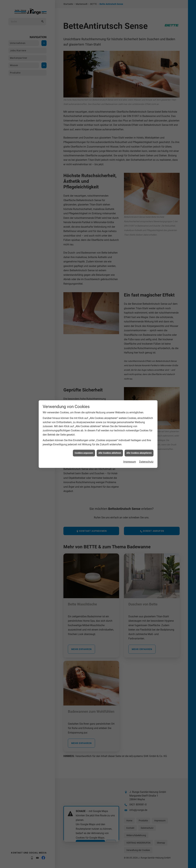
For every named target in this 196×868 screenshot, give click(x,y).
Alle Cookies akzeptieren (139, 451)
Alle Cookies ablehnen (110, 451)
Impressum (130, 460)
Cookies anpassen (84, 451)
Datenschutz (146, 460)
